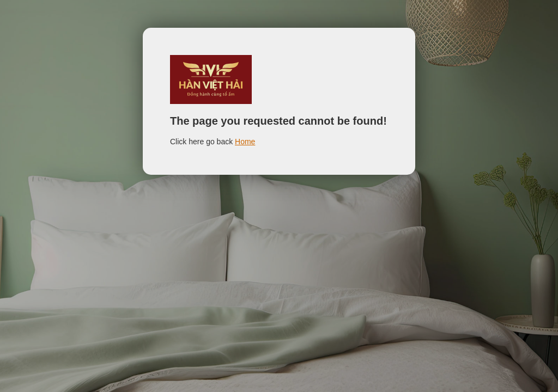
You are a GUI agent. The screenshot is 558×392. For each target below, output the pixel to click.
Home (245, 142)
